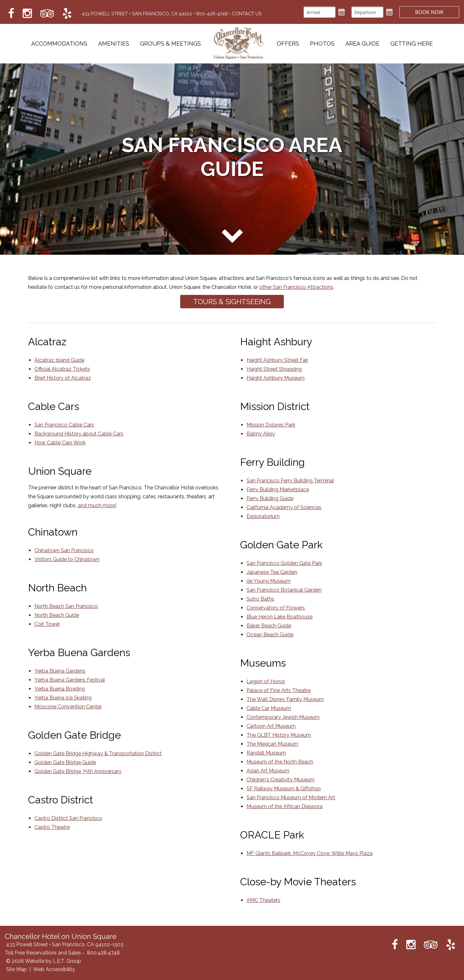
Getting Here (412, 44)
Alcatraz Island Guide (59, 360)
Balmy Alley (261, 434)
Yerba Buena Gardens (60, 671)
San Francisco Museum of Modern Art (291, 797)
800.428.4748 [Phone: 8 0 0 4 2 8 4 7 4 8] (103, 953)
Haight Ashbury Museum (276, 378)
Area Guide (362, 44)
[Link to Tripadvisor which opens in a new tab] (47, 14)
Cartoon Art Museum (271, 726)
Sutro (253, 599)
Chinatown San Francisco (64, 550)
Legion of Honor (266, 681)
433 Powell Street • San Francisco (137, 14)
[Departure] (367, 12)
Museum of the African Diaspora (284, 806)
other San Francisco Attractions (296, 287)
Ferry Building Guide (270, 498)
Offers (288, 44)
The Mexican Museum (272, 744)
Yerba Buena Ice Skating (63, 698)
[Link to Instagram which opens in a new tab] (27, 14)
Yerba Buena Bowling (60, 689)
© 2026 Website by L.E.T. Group (44, 961)
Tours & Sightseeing (232, 302)
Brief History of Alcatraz (63, 378)
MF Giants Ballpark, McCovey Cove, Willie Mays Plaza (309, 853)
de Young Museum (269, 581)
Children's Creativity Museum (280, 780)
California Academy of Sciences (284, 507)
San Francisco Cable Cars (64, 425)
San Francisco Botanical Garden (284, 590)
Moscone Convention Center (68, 707)
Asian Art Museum (268, 771)
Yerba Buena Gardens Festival (70, 680)
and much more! (97, 505)
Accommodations (59, 44)
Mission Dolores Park (271, 425)
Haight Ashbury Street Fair (277, 360)
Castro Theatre (52, 827)
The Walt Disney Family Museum (285, 699)
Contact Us (247, 14)
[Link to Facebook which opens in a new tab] (11, 14)
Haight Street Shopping (274, 369)
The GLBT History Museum (279, 735)
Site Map (16, 969)
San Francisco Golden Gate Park (284, 563)
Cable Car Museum (269, 708)
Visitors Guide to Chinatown (67, 559)
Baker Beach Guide (269, 626)
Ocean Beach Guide (270, 635)
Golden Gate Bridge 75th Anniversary (78, 771)
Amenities (114, 44)
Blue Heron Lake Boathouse (280, 617)
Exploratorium (263, 516)
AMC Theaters (263, 900)
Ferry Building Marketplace (278, 490)
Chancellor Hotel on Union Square (239, 44)
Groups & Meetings (170, 44)
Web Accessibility (54, 969)
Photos (322, 44)
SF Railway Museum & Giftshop (284, 789)
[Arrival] (319, 12)
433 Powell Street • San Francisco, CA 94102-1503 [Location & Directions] (65, 944)
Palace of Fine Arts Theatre (279, 690)
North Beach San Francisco (66, 606)
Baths (267, 599)
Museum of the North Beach (280, 762)
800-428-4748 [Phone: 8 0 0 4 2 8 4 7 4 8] (212, 14)
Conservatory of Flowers (276, 608)
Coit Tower (47, 624)
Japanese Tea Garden (272, 572)
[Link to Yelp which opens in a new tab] (67, 14)
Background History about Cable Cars (79, 434)
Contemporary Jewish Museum (283, 717)
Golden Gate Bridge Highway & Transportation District (98, 753)
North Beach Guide (57, 615)
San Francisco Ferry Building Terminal (290, 481)
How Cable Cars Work (60, 443)
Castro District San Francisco (68, 818)
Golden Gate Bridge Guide (65, 762)
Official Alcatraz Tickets (62, 369)
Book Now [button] (429, 12)
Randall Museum (266, 753)
